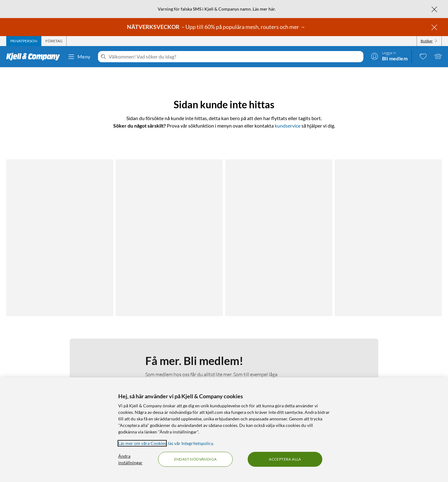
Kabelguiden (275, 343)
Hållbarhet (167, 365)
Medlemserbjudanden (284, 358)
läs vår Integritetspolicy (190, 443)
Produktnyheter (278, 365)
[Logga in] (389, 56)
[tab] (24, 41)
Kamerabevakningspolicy (63, 365)
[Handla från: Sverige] (390, 370)
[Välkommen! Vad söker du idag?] (235, 57)
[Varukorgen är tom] (438, 56)
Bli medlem (174, 278)
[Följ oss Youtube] (405, 343)
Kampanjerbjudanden (284, 351)
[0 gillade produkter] (423, 56)
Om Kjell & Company (176, 343)
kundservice (288, 126)
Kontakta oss (52, 343)
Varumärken (275, 373)
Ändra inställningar (130, 459)
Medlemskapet (170, 351)
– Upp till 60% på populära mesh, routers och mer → (217, 27)
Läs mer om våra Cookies (142, 443)
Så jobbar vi (168, 358)
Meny (79, 57)
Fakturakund (52, 351)
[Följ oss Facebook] (376, 343)
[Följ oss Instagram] (390, 343)
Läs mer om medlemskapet (174, 240)
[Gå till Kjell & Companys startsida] (35, 57)
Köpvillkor (49, 373)
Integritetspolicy (55, 358)
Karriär (163, 373)
